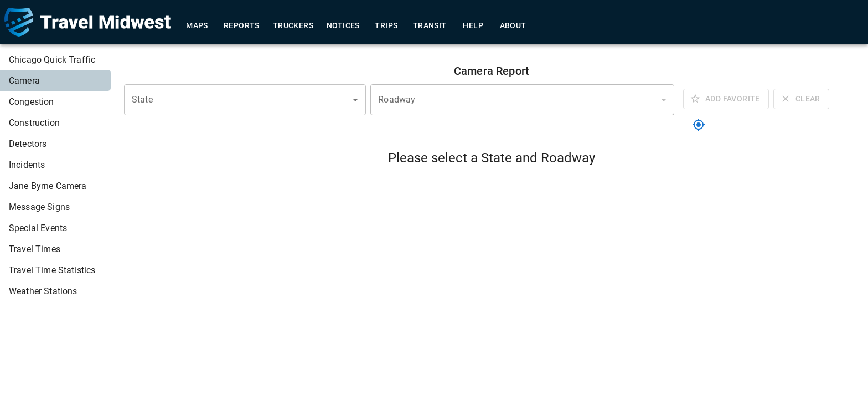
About (513, 26)
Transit (430, 26)
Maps (197, 26)
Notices (343, 26)
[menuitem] (55, 59)
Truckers (293, 26)
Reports (242, 26)
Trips (386, 26)
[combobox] (245, 100)
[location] (699, 125)
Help (473, 26)
